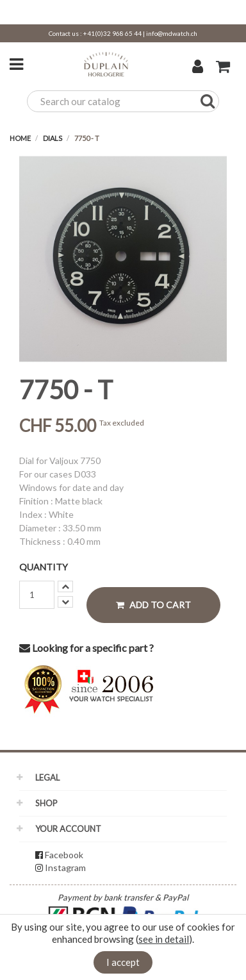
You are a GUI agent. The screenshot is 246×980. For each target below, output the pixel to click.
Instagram (65, 868)
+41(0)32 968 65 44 (112, 33)
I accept (123, 962)
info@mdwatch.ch (172, 33)
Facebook (64, 855)
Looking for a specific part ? (86, 648)
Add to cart (153, 605)
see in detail (164, 939)
